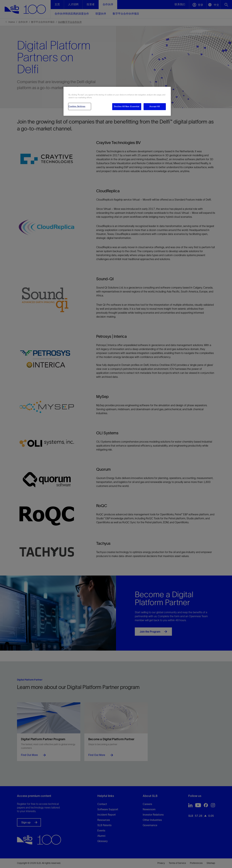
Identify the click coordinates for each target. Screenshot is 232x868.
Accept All (155, 106)
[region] (117, 101)
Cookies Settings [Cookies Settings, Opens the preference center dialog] (77, 106)
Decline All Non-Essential (127, 106)
